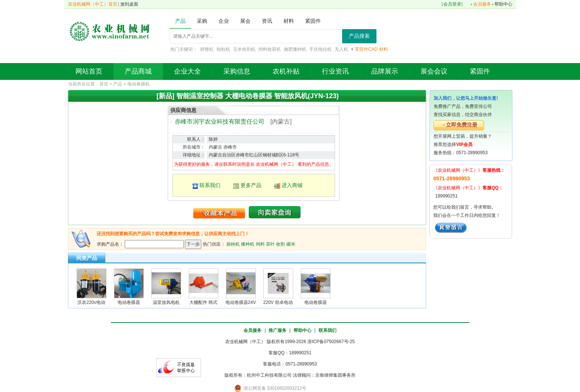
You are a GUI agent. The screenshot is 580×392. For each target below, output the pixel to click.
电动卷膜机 (139, 84)
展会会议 (434, 71)
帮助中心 (503, 4)
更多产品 (251, 185)
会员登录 (452, 4)
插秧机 (233, 244)
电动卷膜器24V (241, 302)
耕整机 (207, 49)
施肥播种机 (295, 49)
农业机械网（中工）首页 (93, 4)
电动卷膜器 (129, 302)
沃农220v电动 (91, 302)
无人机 (341, 49)
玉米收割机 (244, 49)
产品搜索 (359, 36)
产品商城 (138, 71)
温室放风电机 (166, 302)
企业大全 (187, 71)
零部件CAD (366, 49)
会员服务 (482, 4)
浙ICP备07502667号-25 (331, 342)
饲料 (260, 244)
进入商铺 (292, 185)
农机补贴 (286, 71)
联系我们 (210, 185)
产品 (118, 84)
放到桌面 (129, 4)
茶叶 (270, 244)
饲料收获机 (270, 49)
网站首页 (89, 71)
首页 (104, 84)
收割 (280, 244)
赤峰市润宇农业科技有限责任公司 (220, 122)
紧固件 (480, 71)
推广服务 (277, 330)
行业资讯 (335, 71)
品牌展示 (385, 71)
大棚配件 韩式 (203, 302)
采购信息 (237, 71)
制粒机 (223, 49)
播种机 (248, 244)
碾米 (291, 244)
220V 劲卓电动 (278, 302)
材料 (384, 49)
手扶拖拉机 (320, 49)
